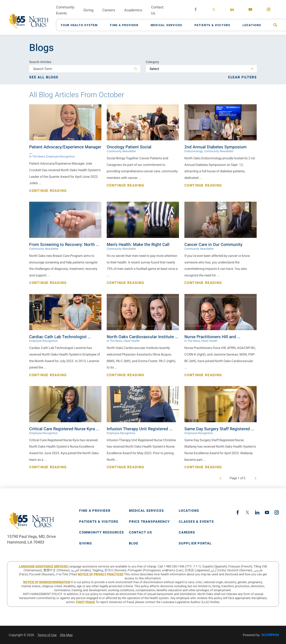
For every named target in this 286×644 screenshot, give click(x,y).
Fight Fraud (86, 602)
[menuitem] (82, 25)
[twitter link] (214, 10)
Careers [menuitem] (109, 10)
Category (152, 62)
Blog (134, 544)
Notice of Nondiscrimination (47, 582)
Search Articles (40, 62)
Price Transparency (149, 522)
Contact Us (141, 533)
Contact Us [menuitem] (157, 10)
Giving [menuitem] (88, 10)
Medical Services (146, 511)
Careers (187, 533)
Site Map (66, 635)
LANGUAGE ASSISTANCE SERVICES (43, 566)
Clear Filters (242, 77)
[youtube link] (250, 10)
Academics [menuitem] (133, 10)
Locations (189, 511)
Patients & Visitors (99, 522)
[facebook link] (196, 10)
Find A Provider (95, 511)
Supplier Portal (195, 544)
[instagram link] (268, 10)
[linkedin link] (232, 10)
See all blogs (44, 77)
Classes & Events (196, 522)
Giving (86, 544)
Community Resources (102, 533)
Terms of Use (47, 635)
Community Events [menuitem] (65, 10)
